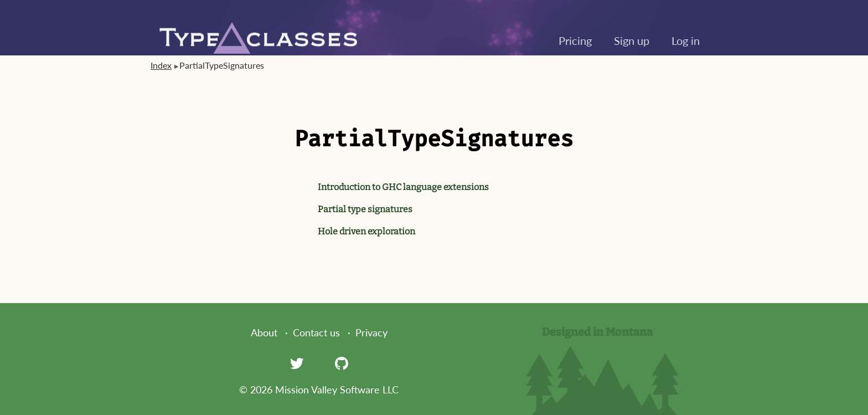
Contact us (316, 332)
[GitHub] (342, 363)
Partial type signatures (365, 209)
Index (161, 65)
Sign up (632, 40)
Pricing (575, 40)
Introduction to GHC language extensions (403, 187)
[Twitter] (297, 363)
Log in (686, 40)
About (264, 332)
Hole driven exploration (366, 231)
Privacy (371, 332)
